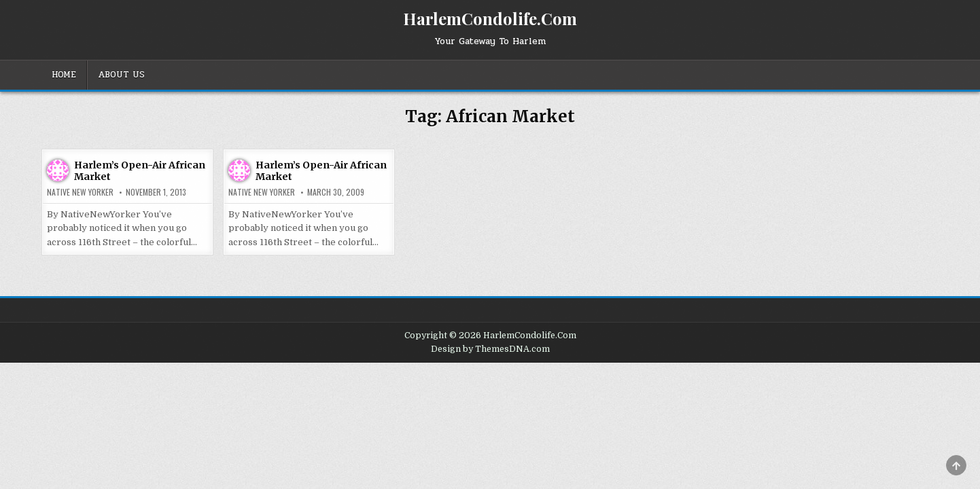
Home (64, 75)
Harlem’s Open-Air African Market (140, 171)
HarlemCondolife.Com (490, 18)
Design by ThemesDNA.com (490, 349)
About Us (121, 75)
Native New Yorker (80, 192)
